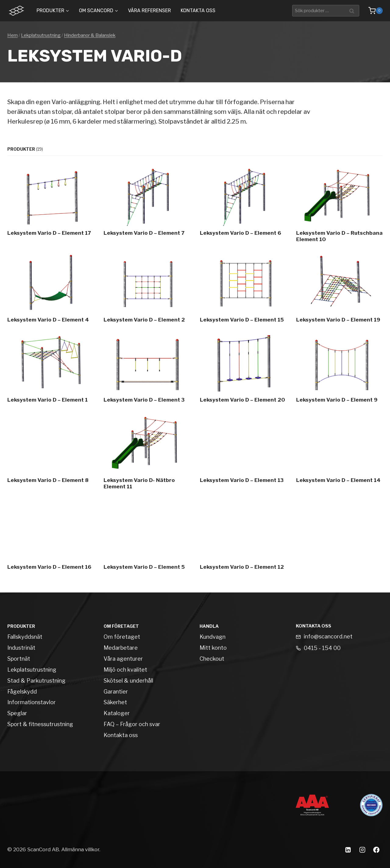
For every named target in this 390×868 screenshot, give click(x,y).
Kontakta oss (198, 11)
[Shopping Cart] (372, 11)
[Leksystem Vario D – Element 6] (243, 207)
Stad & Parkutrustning (36, 681)
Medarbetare (121, 648)
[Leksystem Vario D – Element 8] (51, 454)
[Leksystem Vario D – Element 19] (339, 290)
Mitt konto (213, 648)
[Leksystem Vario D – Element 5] (147, 537)
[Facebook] (376, 850)
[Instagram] (362, 850)
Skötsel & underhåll (128, 681)
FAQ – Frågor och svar (132, 724)
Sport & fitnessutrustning (40, 724)
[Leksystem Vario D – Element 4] (51, 290)
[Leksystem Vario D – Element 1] (51, 371)
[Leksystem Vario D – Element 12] (243, 537)
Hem (12, 35)
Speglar (17, 713)
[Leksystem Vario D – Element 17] (51, 207)
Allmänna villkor (80, 849)
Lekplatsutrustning (41, 35)
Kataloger (117, 713)
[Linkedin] (348, 850)
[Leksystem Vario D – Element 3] (147, 371)
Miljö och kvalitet (125, 670)
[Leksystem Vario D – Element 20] (243, 371)
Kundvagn (213, 637)
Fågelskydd (22, 692)
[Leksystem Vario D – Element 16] (51, 537)
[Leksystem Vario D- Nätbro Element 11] (147, 454)
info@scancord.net (328, 636)
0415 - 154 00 (322, 648)
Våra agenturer (123, 659)
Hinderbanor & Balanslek (90, 35)
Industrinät (21, 648)
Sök (353, 11)
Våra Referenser (149, 11)
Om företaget (122, 637)
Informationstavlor (32, 702)
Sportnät (19, 659)
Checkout (212, 659)
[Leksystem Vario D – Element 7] (147, 207)
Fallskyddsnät (25, 637)
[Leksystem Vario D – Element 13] (243, 454)
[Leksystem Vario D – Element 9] (339, 371)
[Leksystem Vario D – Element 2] (147, 290)
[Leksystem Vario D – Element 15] (243, 290)
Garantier (116, 692)
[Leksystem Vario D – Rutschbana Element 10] (339, 207)
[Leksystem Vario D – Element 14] (339, 454)
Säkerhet (115, 702)
